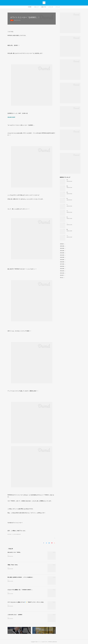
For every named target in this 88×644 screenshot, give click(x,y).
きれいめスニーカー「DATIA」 (14, 552)
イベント (58, 7)
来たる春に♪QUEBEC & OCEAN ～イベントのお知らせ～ (20, 577)
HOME (30, 7)
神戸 (12, 20)
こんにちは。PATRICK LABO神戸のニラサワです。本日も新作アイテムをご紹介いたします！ (25, 605)
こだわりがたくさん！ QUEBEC (15, 615)
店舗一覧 (43, 7)
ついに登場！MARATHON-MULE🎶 (73, 236)
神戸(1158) (9, 534)
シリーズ (51, 7)
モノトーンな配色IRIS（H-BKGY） (73, 211)
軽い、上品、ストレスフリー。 (72, 229)
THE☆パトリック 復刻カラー (72, 205)
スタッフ (36, 7)
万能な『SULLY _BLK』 (13, 565)
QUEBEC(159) (18, 534)
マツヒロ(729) (14, 534)
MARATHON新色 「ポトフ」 (72, 198)
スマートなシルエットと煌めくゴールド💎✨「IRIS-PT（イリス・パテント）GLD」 (26, 602)
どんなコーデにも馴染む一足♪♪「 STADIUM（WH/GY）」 (20, 590)
